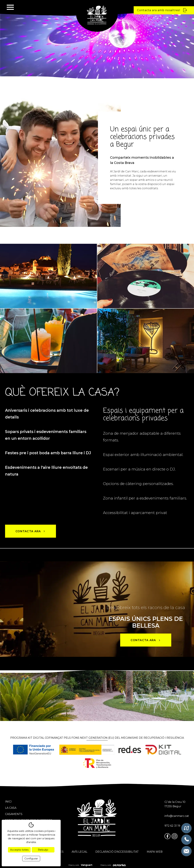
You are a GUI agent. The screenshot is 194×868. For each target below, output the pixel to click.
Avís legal (79, 852)
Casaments (14, 814)
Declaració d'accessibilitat (117, 852)
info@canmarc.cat (177, 816)
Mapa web (155, 852)
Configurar (31, 858)
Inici (8, 802)
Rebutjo (43, 850)
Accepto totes (19, 850)
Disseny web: (80, 865)
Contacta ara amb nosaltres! (162, 10)
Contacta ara (31, 531)
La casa (11, 808)
